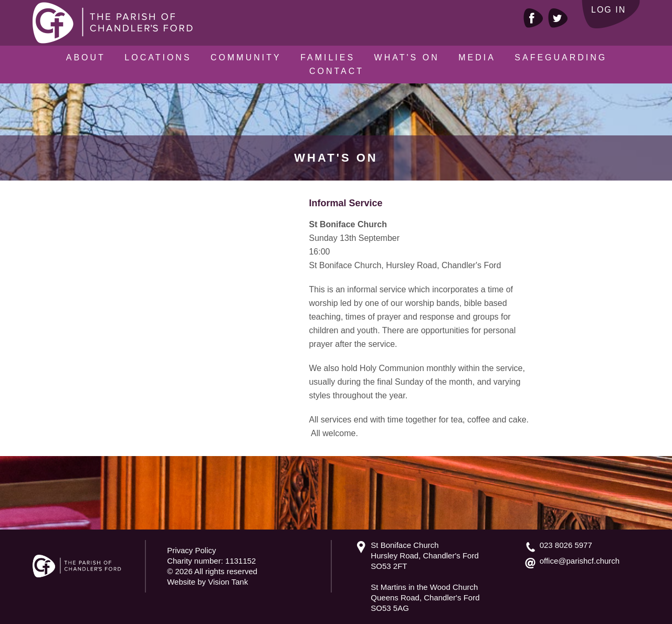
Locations (158, 57)
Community (246, 57)
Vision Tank (228, 582)
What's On (407, 57)
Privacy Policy (191, 550)
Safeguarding (561, 57)
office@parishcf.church (580, 561)
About (86, 57)
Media (477, 57)
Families (328, 57)
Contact (337, 71)
